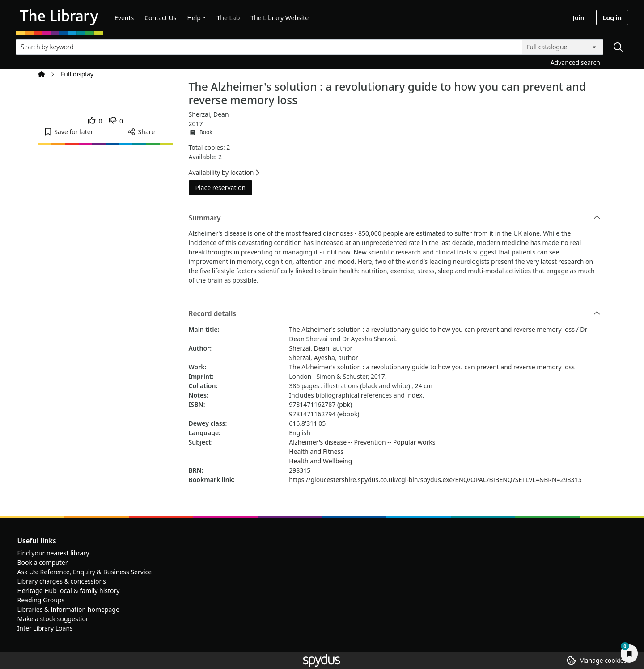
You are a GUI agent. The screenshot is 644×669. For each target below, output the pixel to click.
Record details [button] (395, 314)
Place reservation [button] (224, 187)
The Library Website (280, 18)
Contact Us (160, 18)
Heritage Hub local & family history (69, 591)
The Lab (229, 18)
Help (194, 18)
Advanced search (575, 62)
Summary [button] (395, 218)
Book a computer (43, 562)
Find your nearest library (53, 553)
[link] (95, 121)
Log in (612, 18)
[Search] (618, 47)
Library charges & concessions (62, 581)
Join (579, 18)
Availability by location (224, 172)
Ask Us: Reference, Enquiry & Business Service (85, 572)
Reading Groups (41, 600)
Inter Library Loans (45, 628)
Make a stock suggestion (54, 619)
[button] (69, 132)
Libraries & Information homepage (68, 609)
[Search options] (563, 47)
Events (124, 18)
